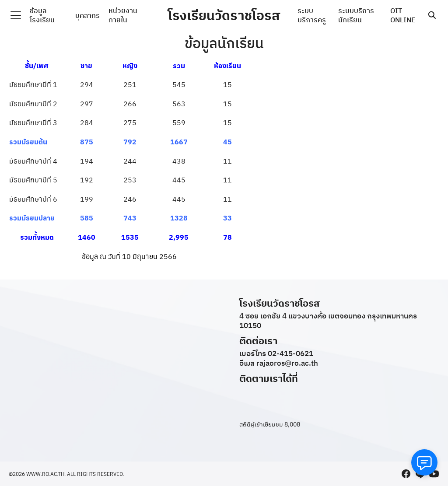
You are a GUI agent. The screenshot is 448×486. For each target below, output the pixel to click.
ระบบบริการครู (312, 15)
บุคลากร (87, 15)
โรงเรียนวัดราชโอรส (224, 15)
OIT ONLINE (403, 15)
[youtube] (434, 474)
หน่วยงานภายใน (123, 15)
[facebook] (406, 474)
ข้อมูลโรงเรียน (42, 15)
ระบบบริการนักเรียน (356, 15)
